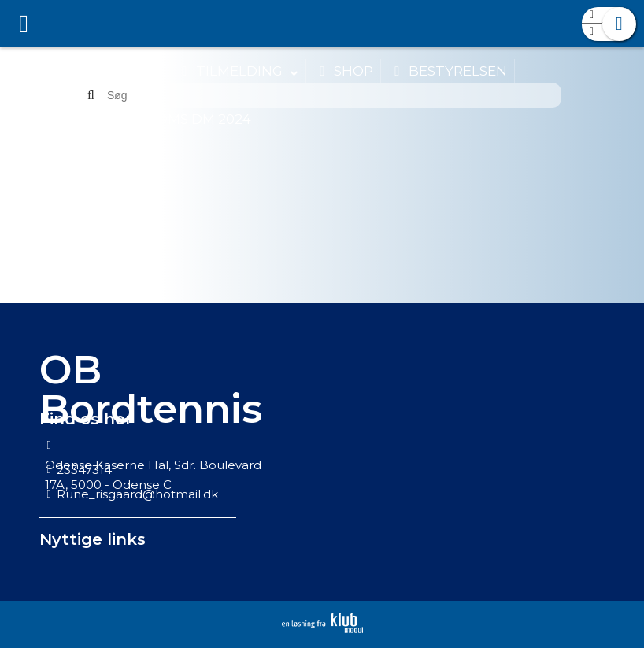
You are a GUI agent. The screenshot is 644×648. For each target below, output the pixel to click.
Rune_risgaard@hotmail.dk (137, 494)
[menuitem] (24, 24)
